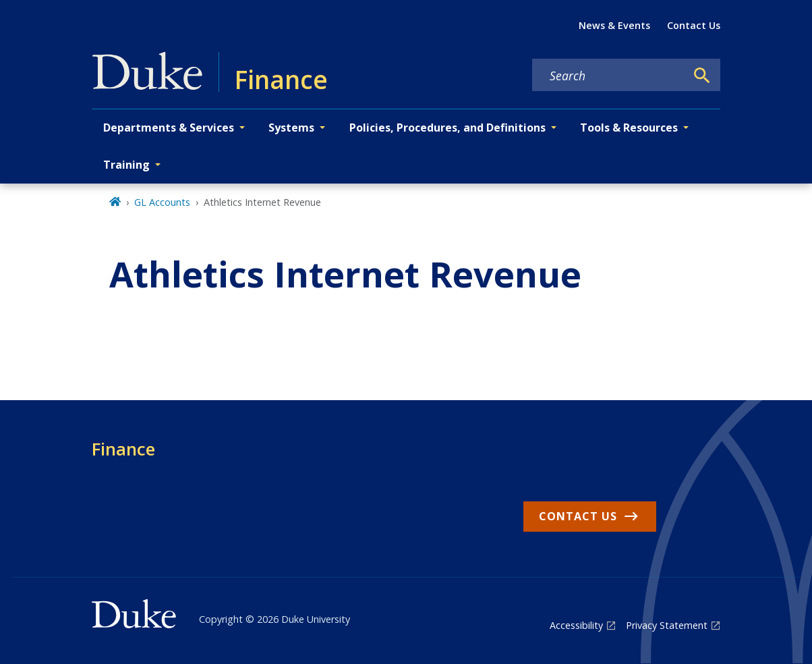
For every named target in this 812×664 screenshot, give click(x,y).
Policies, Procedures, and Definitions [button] (447, 128)
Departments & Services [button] (169, 128)
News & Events (614, 25)
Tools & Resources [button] (629, 128)
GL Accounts (162, 202)
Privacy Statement (667, 625)
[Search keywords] (609, 76)
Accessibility (576, 625)
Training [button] (126, 165)
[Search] (702, 76)
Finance (123, 449)
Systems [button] (291, 128)
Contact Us (694, 25)
